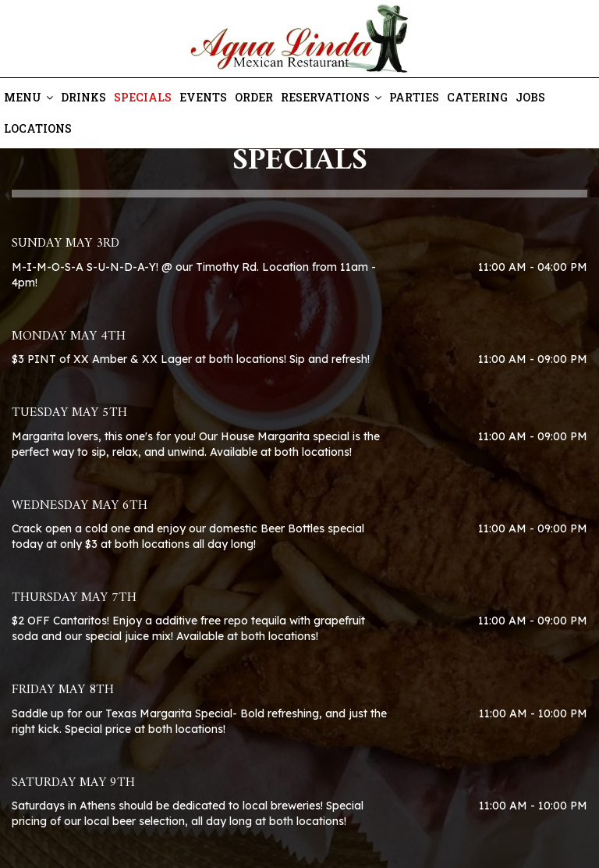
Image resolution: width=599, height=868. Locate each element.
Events (203, 97)
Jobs (530, 97)
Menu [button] (28, 97)
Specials (143, 97)
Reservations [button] (331, 97)
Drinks (83, 97)
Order (254, 97)
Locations (38, 128)
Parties (414, 97)
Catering (477, 97)
